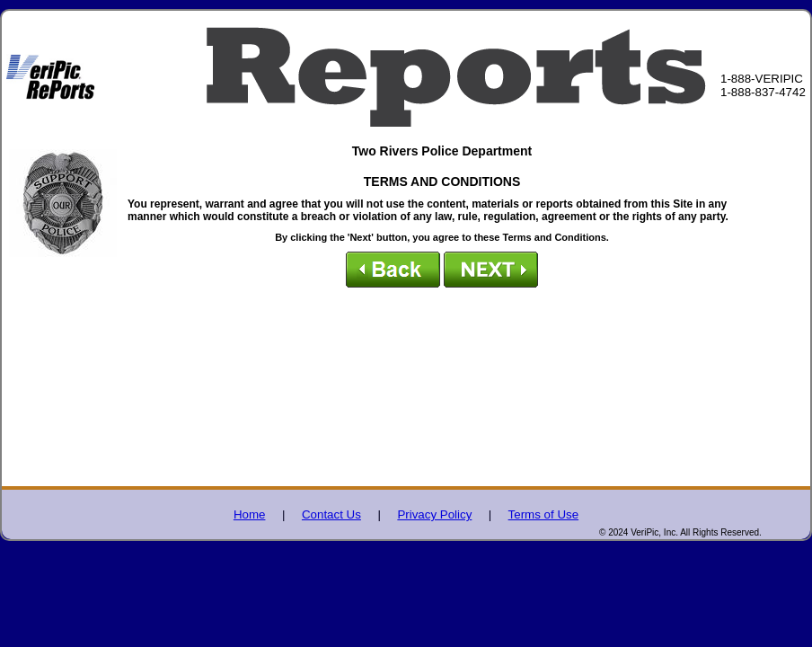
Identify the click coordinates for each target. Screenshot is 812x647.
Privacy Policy (434, 514)
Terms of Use (544, 514)
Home (250, 514)
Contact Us (331, 514)
